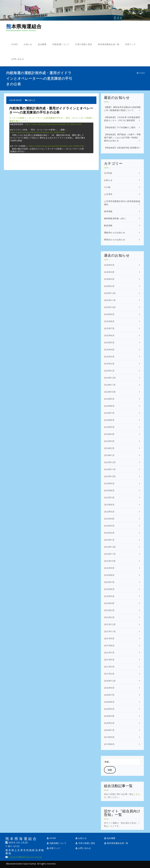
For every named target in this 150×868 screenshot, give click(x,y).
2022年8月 (109, 575)
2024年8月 (109, 406)
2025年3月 (109, 357)
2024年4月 (109, 434)
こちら (137, 794)
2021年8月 (109, 645)
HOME (15, 44)
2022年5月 (109, 596)
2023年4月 (109, 519)
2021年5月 (109, 660)
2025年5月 (109, 342)
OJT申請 (108, 173)
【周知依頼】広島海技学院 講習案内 (121, 148)
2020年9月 (109, 688)
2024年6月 (109, 420)
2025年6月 (109, 335)
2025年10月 (110, 307)
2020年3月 (109, 723)
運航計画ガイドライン (20, 121)
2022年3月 (109, 610)
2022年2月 (109, 617)
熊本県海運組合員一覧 (109, 44)
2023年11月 (110, 469)
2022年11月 (110, 554)
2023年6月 (109, 505)
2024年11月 (110, 385)
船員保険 (108, 225)
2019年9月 (109, 737)
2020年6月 (109, 702)
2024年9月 (109, 399)
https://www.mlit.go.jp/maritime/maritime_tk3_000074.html (38, 132)
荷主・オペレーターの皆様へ (80, 118)
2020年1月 (109, 730)
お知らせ (28, 44)
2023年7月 (109, 497)
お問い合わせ (18, 59)
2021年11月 (110, 631)
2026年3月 (109, 279)
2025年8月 (109, 321)
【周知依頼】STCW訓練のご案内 (120, 127)
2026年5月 (109, 265)
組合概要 (42, 44)
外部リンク (130, 44)
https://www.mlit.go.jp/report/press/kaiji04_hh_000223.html (53, 124)
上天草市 (108, 194)
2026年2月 (109, 286)
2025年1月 (109, 371)
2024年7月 (109, 413)
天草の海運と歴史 (84, 44)
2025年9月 (109, 314)
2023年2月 (109, 533)
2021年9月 (109, 638)
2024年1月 (109, 455)
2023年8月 (109, 490)
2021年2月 (109, 674)
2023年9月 (109, 483)
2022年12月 (110, 547)
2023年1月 (109, 540)
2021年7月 (109, 653)
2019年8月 (109, 744)
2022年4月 (109, 603)
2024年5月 (109, 427)
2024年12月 (110, 378)
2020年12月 (110, 681)
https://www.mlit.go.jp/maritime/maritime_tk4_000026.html (57, 146)
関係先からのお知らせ (115, 240)
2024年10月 (110, 392)
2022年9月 (109, 568)
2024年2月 (109, 448)
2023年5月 (109, 512)
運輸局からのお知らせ (115, 232)
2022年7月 (109, 582)
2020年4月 (109, 716)
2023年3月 (109, 526)
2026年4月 (109, 272)
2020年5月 (109, 709)
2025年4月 (109, 350)
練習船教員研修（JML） (116, 218)
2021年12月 (110, 624)
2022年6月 (109, 589)
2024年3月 (109, 441)
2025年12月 (110, 293)
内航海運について (61, 44)
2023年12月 (110, 462)
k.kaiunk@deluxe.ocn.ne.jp (25, 857)
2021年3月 (109, 667)
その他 (107, 187)
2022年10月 (110, 561)
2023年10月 (110, 476)
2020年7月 (109, 695)
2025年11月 (110, 300)
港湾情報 (108, 211)
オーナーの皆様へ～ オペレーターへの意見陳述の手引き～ (37, 118)
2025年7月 (109, 328)
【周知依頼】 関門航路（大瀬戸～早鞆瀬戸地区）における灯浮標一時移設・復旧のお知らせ (122, 137)
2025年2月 (109, 364)
